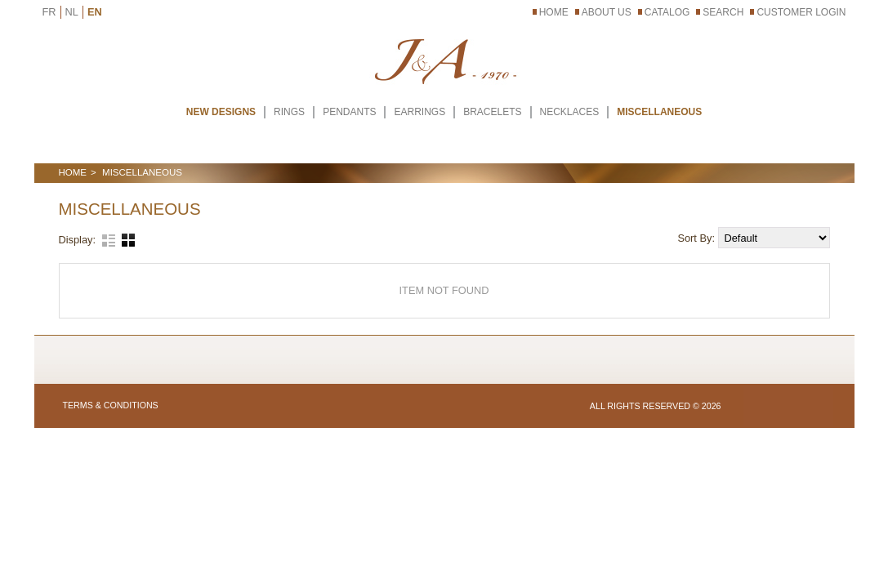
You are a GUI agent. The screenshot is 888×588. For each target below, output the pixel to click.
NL (72, 12)
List (109, 240)
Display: (78, 240)
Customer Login (801, 12)
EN (95, 12)
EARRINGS (419, 112)
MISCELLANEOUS (659, 112)
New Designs (221, 112)
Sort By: (697, 238)
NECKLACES (570, 112)
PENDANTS (349, 112)
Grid (128, 240)
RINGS (289, 112)
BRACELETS (492, 112)
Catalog (667, 12)
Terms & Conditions (111, 405)
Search (723, 12)
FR (49, 12)
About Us (607, 12)
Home (554, 12)
